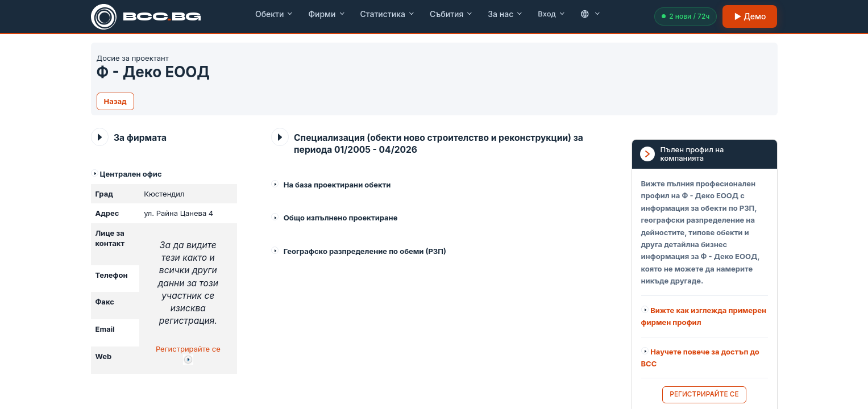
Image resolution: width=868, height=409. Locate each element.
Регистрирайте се (188, 349)
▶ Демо (750, 16)
